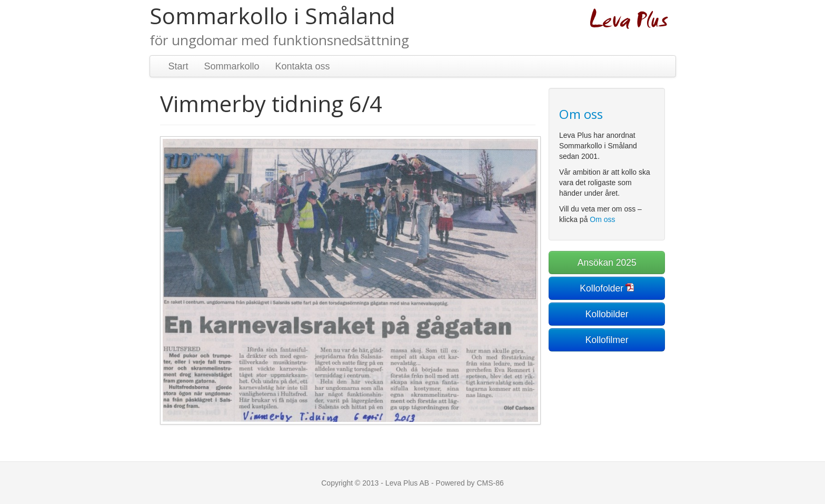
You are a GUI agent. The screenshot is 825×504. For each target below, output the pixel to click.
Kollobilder (607, 314)
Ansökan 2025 (607, 263)
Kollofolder (602, 288)
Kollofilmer (607, 340)
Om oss (602, 219)
